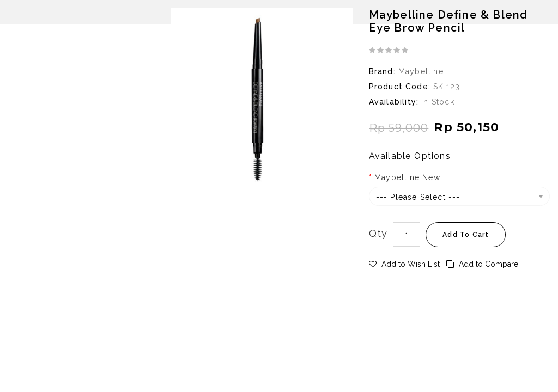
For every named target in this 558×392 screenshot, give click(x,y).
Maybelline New (407, 177)
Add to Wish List (404, 264)
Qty (378, 233)
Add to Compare (482, 264)
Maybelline (421, 71)
